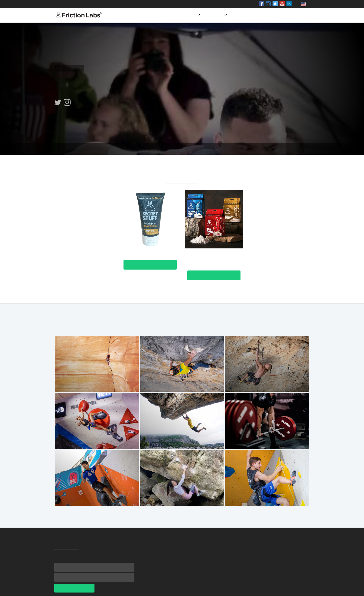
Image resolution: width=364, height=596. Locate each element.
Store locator (249, 15)
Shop (97, 4)
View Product (150, 265)
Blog (274, 15)
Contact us (296, 15)
